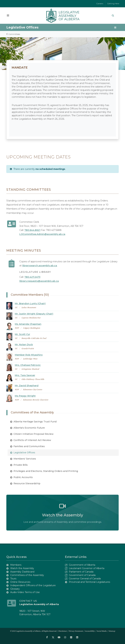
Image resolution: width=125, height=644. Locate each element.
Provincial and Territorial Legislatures (89, 582)
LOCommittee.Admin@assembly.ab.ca (42, 234)
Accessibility (90, 631)
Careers (100, 4)
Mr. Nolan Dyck (24, 345)
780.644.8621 (32, 230)
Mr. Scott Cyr (22, 334)
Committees (13, 34)
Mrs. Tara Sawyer (25, 375)
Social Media (102, 631)
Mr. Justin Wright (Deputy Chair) (34, 314)
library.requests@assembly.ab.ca (39, 281)
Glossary (15, 589)
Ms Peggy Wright (25, 396)
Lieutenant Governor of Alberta (87, 568)
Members (16, 565)
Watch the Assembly (22, 568)
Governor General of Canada (85, 579)
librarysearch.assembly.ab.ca (40, 266)
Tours (13, 579)
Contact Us (28, 601)
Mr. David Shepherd (27, 386)
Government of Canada (82, 575)
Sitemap (112, 631)
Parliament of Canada (81, 572)
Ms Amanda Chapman (28, 324)
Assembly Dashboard (22, 572)
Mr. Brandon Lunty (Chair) (30, 304)
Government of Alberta (82, 565)
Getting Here (113, 4)
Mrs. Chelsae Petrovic (28, 365)
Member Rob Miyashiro (29, 355)
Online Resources (20, 582)
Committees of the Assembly (27, 575)
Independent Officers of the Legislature (33, 585)
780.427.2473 (32, 277)
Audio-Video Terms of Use (25, 592)
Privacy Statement (76, 631)
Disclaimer (62, 631)
